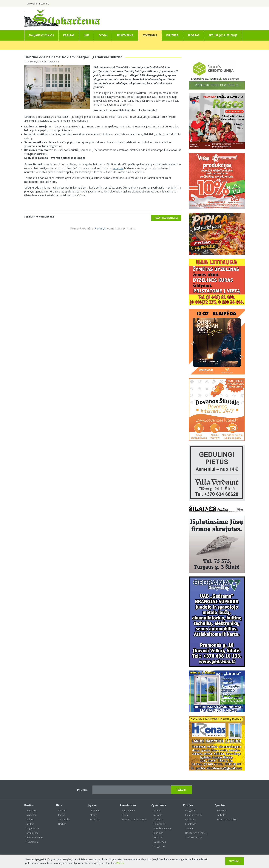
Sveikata (158, 815)
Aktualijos (32, 811)
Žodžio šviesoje (194, 837)
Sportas (193, 35)
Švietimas (159, 820)
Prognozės (159, 846)
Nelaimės (95, 811)
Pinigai (62, 815)
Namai (157, 811)
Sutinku (234, 861)
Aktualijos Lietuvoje (223, 35)
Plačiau (120, 863)
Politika (30, 820)
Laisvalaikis (159, 824)
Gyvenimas (150, 35)
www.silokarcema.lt (38, 4)
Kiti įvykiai (95, 820)
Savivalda (31, 815)
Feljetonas (191, 824)
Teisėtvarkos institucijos (134, 820)
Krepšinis (222, 811)
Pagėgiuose (33, 828)
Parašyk (100, 228)
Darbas (62, 824)
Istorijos (158, 837)
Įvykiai (103, 35)
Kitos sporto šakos (227, 820)
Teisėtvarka (125, 35)
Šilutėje (30, 824)
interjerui (118, 168)
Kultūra (172, 35)
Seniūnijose (33, 833)
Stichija (94, 815)
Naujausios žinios (41, 35)
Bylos (125, 815)
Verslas (62, 811)
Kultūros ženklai (194, 815)
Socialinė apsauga (163, 828)
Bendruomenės (35, 837)
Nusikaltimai (128, 811)
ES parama (32, 842)
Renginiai (190, 811)
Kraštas (69, 35)
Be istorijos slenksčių (196, 833)
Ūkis (86, 35)
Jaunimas (158, 833)
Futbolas (222, 815)
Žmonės (190, 828)
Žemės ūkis (64, 820)
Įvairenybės (160, 842)
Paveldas (190, 820)
